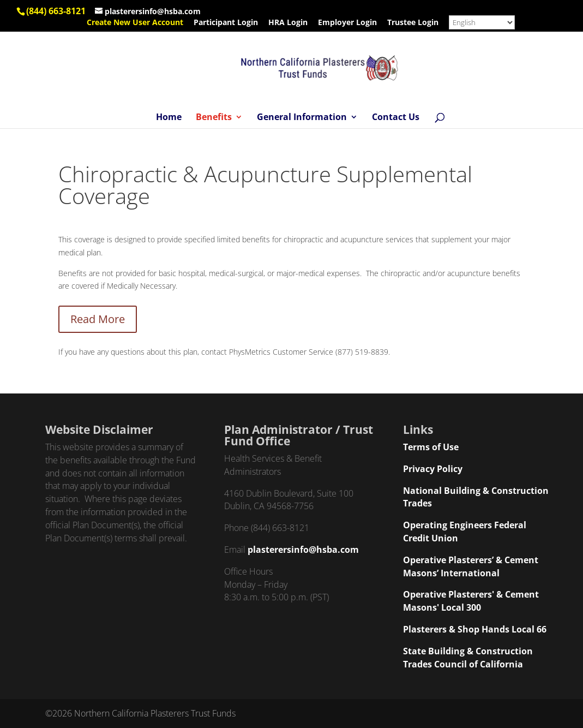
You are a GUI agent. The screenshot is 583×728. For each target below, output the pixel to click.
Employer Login (347, 23)
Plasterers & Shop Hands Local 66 (475, 629)
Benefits (214, 118)
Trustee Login (413, 23)
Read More (98, 319)
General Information (302, 118)
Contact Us (396, 118)
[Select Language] (482, 22)
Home (169, 118)
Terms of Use (431, 447)
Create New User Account (135, 23)
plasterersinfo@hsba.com (303, 550)
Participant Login (226, 23)
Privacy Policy (433, 469)
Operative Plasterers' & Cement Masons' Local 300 (471, 601)
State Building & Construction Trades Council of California (468, 658)
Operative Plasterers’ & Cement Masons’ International (471, 566)
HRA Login (288, 23)
